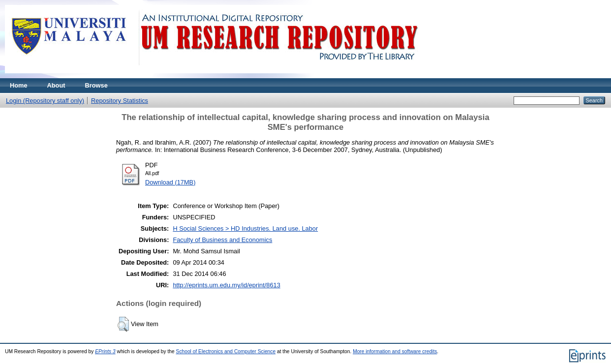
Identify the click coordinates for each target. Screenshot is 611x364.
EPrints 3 (105, 351)
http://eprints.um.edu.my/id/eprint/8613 (226, 285)
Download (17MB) (170, 182)
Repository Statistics (120, 101)
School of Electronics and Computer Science (226, 351)
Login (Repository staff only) (45, 101)
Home (19, 85)
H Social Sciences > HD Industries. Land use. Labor (245, 228)
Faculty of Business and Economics (222, 240)
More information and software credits (395, 351)
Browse (96, 85)
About (56, 85)
